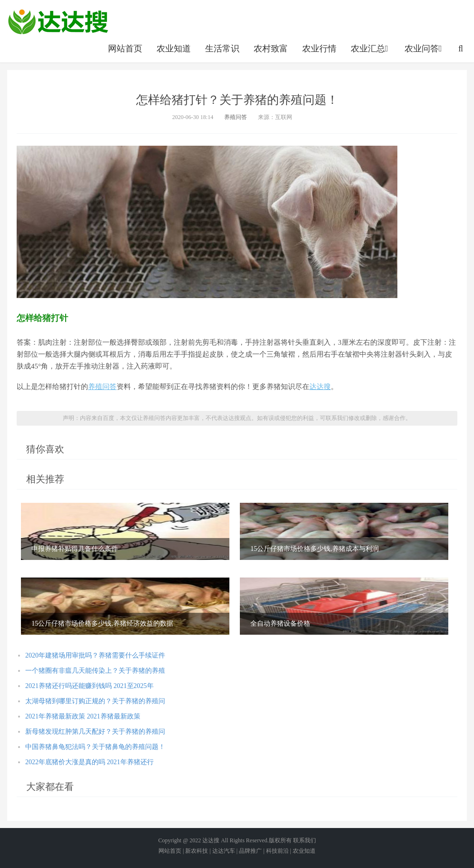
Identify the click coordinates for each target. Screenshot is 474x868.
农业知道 (174, 49)
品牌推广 (250, 851)
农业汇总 (370, 49)
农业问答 (424, 49)
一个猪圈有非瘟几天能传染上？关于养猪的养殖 (95, 671)
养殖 (95, 387)
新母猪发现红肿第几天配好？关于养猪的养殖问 (95, 732)
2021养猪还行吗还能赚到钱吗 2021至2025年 (89, 686)
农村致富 (271, 49)
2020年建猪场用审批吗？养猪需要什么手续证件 (95, 655)
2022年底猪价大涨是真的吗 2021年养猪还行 (89, 762)
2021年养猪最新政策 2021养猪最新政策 (83, 716)
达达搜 (320, 387)
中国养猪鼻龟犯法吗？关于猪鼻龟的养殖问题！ (95, 747)
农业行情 (319, 49)
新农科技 (197, 851)
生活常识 (222, 49)
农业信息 (58, 21)
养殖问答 (236, 117)
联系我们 (305, 840)
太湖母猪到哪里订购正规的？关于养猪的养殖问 (95, 701)
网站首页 (125, 49)
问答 (109, 387)
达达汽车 (224, 851)
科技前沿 (277, 851)
